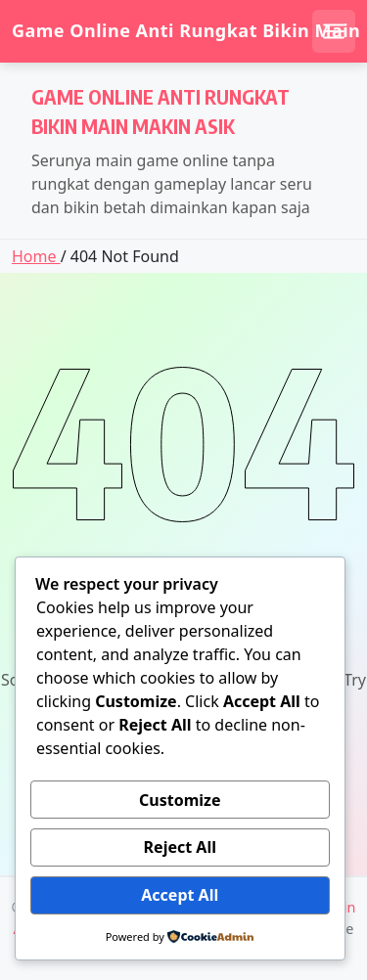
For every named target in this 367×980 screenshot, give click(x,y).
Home (36, 256)
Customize (180, 800)
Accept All (180, 895)
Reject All (180, 847)
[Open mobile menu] (334, 31)
